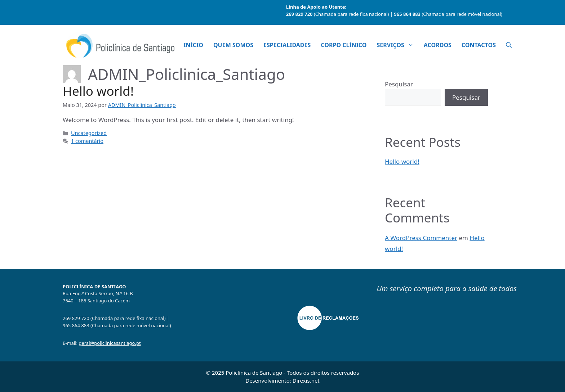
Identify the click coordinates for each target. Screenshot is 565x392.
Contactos (479, 45)
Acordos (438, 45)
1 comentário (87, 141)
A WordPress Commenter (421, 238)
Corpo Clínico (344, 45)
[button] (509, 45)
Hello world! (98, 91)
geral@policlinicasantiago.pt (110, 343)
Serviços (397, 45)
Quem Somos (233, 45)
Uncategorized (89, 133)
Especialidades (287, 45)
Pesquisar (399, 84)
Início (193, 45)
